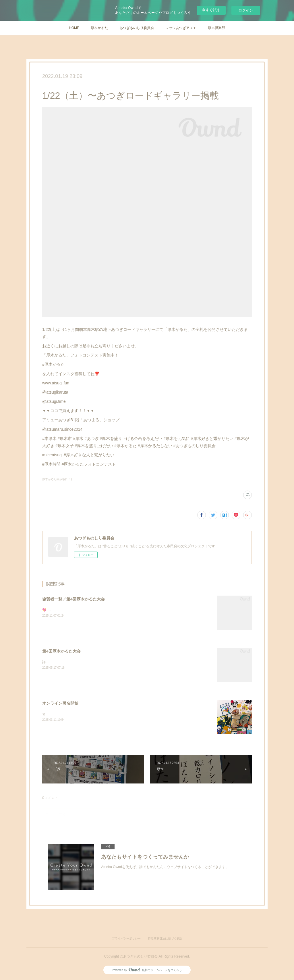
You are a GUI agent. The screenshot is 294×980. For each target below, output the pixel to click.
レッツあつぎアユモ (181, 28)
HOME (74, 28)
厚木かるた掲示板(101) (57, 479)
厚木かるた (99, 28)
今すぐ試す (211, 10)
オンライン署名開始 (60, 703)
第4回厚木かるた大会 (61, 651)
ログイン (246, 10)
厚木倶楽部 (216, 28)
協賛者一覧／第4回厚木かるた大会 (73, 599)
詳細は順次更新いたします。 (65, 662)
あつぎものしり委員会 (137, 28)
